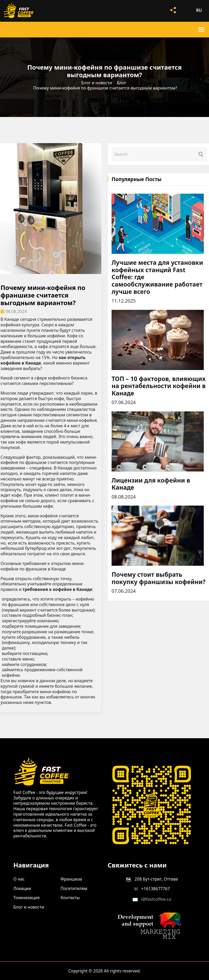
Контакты (70, 898)
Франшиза (71, 879)
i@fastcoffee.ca (156, 899)
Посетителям (74, 888)
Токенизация (26, 898)
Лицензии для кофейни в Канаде (151, 484)
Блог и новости (97, 83)
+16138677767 (156, 889)
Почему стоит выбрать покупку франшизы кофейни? (159, 578)
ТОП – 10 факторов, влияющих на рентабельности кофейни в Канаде (159, 386)
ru (199, 10)
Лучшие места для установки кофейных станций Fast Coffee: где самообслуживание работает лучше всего (157, 277)
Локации (22, 888)
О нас (19, 879)
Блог (122, 83)
